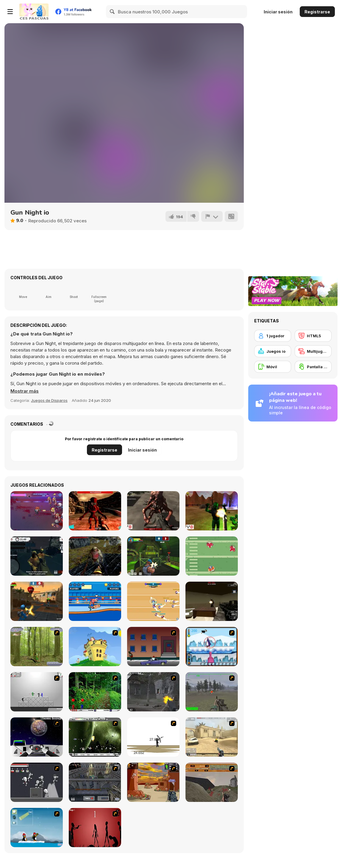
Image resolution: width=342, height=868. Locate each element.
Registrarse (317, 12)
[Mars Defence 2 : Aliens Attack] (95, 511)
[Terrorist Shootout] (153, 782)
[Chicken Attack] (95, 647)
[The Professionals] (95, 782)
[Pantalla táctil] (313, 367)
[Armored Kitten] (37, 511)
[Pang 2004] (95, 692)
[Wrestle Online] (95, 601)
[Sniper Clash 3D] (37, 601)
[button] (25, 391)
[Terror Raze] (212, 601)
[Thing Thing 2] (37, 782)
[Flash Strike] (212, 737)
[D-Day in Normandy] (212, 782)
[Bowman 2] (153, 737)
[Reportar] (212, 216)
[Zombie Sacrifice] (37, 556)
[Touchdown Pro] (212, 556)
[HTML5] (313, 336)
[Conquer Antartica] (37, 828)
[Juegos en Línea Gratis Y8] (34, 12)
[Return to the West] (212, 511)
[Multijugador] (313, 351)
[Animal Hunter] (37, 647)
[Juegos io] (273, 351)
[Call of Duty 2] (153, 692)
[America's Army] (212, 692)
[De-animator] (95, 828)
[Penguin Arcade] (212, 647)
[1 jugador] (273, 336)
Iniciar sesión (278, 12)
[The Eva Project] (95, 737)
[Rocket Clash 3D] (153, 556)
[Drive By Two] (153, 647)
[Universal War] (37, 737)
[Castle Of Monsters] (95, 556)
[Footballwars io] (153, 601)
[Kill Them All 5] (153, 511)
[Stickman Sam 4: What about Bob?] (37, 692)
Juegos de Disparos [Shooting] (49, 400)
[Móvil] (273, 367)
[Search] (113, 12)
